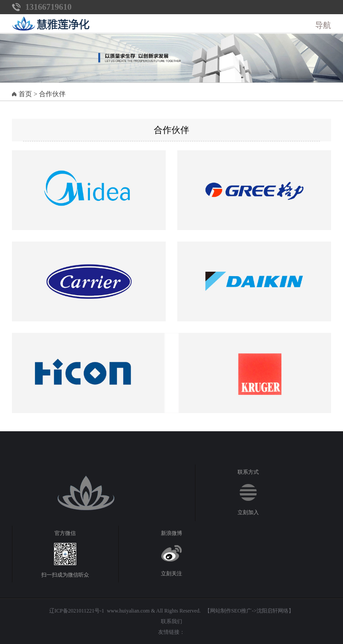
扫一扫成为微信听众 (65, 575)
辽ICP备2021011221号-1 (77, 611)
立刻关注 (171, 574)
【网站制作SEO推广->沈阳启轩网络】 (249, 611)
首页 (25, 94)
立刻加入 (248, 512)
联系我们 (171, 621)
